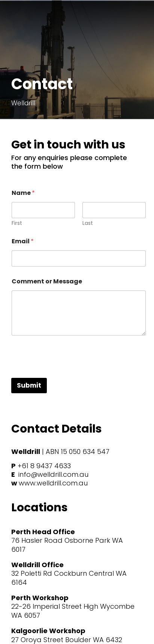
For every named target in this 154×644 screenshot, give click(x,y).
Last (88, 223)
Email (23, 241)
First (17, 223)
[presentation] (68, 373)
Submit (29, 385)
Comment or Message (47, 281)
